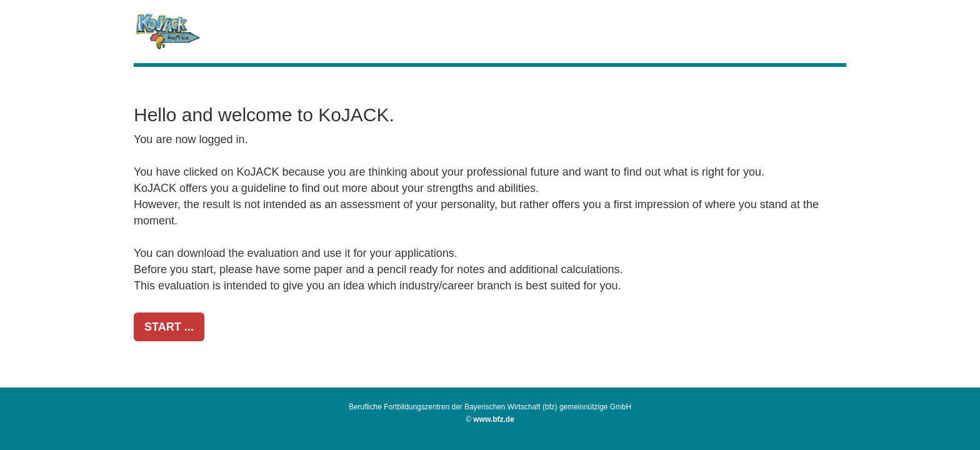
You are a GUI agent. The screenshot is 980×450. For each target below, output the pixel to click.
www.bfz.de (494, 419)
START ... (169, 327)
